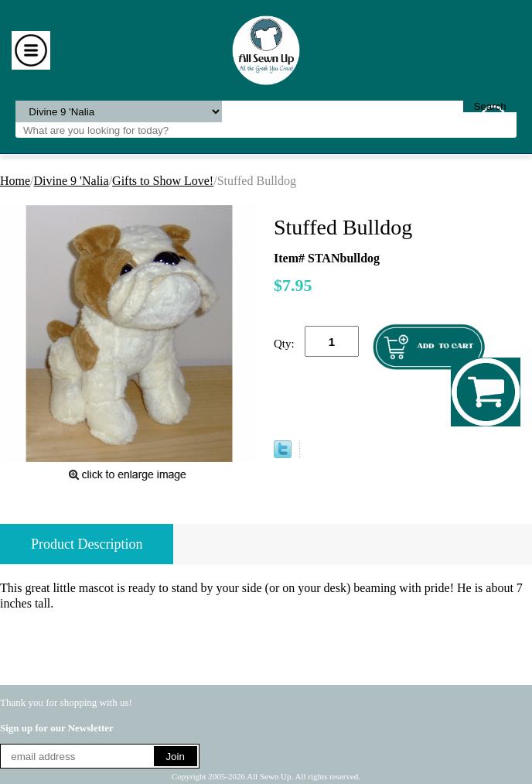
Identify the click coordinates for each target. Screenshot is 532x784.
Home (15, 181)
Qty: (284, 344)
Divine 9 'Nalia (72, 181)
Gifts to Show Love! (163, 181)
